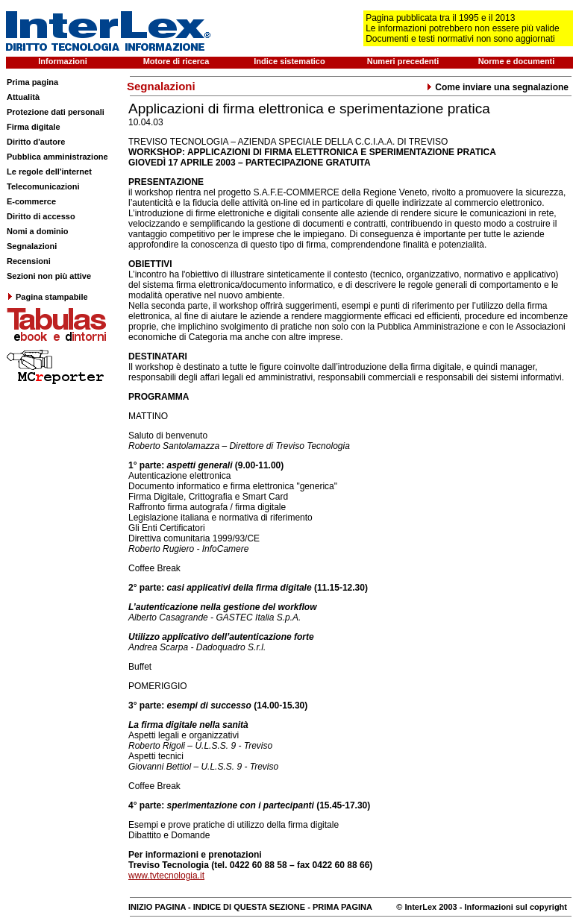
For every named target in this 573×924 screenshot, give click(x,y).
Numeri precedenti (403, 61)
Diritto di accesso (41, 216)
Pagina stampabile (47, 297)
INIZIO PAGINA (157, 907)
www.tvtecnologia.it (166, 876)
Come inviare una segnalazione (497, 87)
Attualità (23, 97)
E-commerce (31, 201)
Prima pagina (32, 82)
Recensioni (29, 261)
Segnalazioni (32, 246)
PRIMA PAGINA (342, 907)
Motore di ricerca (176, 61)
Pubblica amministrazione (57, 157)
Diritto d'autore (36, 142)
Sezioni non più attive (49, 276)
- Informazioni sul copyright (512, 907)
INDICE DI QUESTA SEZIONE (249, 907)
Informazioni (62, 61)
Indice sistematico (289, 61)
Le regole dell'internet (49, 172)
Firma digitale (34, 127)
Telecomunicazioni (43, 186)
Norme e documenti (517, 61)
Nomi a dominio (38, 231)
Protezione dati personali (56, 112)
